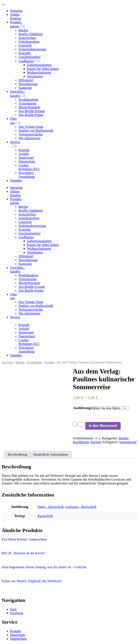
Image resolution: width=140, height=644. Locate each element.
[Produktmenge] (79, 424)
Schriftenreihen (29, 42)
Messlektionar (28, 84)
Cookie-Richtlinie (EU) (29, 167)
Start (13, 609)
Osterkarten (35, 76)
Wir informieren (30, 138)
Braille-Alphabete (31, 34)
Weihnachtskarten (39, 72)
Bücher (23, 30)
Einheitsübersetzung (32, 49)
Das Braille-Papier (31, 115)
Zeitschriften (27, 38)
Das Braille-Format (32, 111)
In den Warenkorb (103, 426)
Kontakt (24, 150)
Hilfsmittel (26, 80)
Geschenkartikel (30, 57)
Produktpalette (28, 100)
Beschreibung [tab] (17, 454)
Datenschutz (27, 161)
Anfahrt (24, 154)
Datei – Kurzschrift (51, 507)
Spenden (16, 180)
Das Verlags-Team (31, 127)
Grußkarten (26, 61)
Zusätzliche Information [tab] (51, 454)
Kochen (50, 362)
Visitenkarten (28, 103)
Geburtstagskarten (39, 65)
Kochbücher (35, 362)
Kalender (25, 53)
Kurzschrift (45, 516)
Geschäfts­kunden (18, 270)
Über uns (13, 296)
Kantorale (25, 88)
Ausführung (82, 408)
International (128, 442)
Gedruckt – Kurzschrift (81, 507)
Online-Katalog (15, 16)
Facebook (17, 613)
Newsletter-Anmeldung (27, 175)
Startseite (7, 362)
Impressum (26, 158)
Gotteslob (25, 45)
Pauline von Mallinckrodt (36, 130)
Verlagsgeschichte (31, 134)
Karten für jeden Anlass (43, 69)
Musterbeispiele (29, 107)
